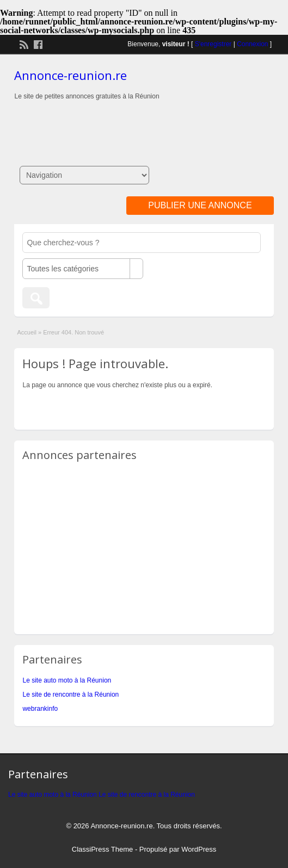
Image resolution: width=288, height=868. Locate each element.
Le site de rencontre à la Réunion (71, 695)
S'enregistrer (213, 44)
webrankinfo (40, 709)
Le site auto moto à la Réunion (67, 680)
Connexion (252, 44)
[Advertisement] (144, 123)
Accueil (26, 332)
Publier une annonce (200, 205)
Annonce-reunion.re (71, 75)
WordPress (199, 849)
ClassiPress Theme (102, 849)
